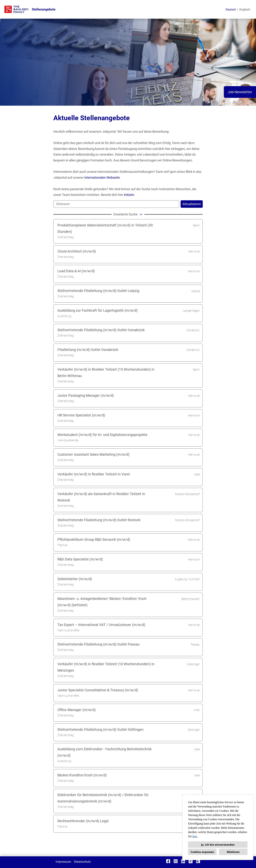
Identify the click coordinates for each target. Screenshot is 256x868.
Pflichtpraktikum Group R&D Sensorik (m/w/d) (94, 539)
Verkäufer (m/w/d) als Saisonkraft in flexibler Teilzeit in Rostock (101, 497)
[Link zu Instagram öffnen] (176, 861)
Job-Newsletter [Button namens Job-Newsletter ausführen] (240, 92)
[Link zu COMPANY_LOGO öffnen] (16, 9)
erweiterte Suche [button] (128, 214)
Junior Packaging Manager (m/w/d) (86, 395)
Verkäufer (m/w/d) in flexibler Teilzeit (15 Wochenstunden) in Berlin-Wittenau (106, 373)
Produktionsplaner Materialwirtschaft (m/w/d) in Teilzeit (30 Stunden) (105, 228)
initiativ (129, 195)
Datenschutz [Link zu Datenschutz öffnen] (82, 862)
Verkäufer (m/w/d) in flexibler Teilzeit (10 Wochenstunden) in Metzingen (106, 667)
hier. (195, 836)
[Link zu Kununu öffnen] (198, 861)
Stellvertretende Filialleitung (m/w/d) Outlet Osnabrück (101, 330)
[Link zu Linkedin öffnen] (183, 861)
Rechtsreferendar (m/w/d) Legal (83, 821)
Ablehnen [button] (233, 852)
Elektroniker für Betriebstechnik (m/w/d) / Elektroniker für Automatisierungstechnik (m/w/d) (103, 798)
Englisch (245, 10)
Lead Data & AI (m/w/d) (76, 271)
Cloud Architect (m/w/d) (77, 251)
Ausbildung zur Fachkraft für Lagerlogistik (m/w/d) (98, 310)
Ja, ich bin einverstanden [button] (218, 845)
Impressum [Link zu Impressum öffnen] (63, 862)
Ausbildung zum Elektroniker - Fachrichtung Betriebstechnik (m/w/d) (105, 752)
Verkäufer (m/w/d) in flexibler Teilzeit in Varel (94, 474)
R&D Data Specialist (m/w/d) (80, 559)
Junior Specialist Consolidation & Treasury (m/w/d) (98, 690)
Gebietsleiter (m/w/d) (75, 579)
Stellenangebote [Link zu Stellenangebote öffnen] (44, 9)
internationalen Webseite (102, 177)
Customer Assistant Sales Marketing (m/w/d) (93, 454)
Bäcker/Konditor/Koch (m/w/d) (82, 775)
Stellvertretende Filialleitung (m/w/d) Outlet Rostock (99, 520)
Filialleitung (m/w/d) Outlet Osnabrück (88, 350)
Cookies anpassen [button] (202, 852)
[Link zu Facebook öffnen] (168, 861)
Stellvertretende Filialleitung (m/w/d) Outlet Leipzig (98, 291)
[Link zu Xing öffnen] (191, 861)
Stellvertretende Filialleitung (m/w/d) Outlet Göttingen (100, 729)
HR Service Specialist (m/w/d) (81, 415)
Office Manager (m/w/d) (77, 710)
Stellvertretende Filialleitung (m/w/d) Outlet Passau (98, 644)
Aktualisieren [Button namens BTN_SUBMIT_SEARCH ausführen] (192, 204)
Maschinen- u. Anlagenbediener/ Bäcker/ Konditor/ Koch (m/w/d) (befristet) (102, 602)
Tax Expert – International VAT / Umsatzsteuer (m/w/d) (101, 625)
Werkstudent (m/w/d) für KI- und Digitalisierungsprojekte (102, 435)
